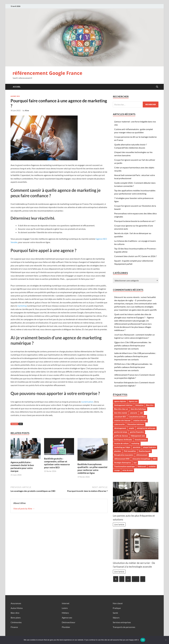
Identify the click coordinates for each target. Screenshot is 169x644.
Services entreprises (122, 622)
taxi (135, 463)
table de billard (121, 353)
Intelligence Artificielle (123, 440)
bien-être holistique (138, 409)
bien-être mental (121, 413)
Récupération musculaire (124, 455)
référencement (142, 455)
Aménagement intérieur (123, 405)
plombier (118, 451)
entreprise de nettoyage (146, 428)
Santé (115, 613)
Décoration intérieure (136, 424)
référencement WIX (122, 459)
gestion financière (137, 432)
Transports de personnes (124, 627)
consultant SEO (120, 417)
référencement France (124, 375)
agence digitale (120, 401)
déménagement (120, 428)
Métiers (65, 613)
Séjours (116, 618)
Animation (139, 405)
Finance (14, 627)
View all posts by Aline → (24, 508)
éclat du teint (128, 470)
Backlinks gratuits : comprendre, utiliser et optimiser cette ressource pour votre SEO (57, 463)
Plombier (66, 627)
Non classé (118, 603)
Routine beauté (145, 451)
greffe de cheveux (121, 436)
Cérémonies (16, 622)
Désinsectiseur (69, 622)
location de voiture (121, 443)
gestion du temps (121, 432)
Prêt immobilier (130, 451)
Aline (27, 111)
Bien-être (150, 405)
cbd (141, 413)
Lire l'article (119, 524)
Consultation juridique (137, 417)
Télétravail (142, 466)
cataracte (134, 413)
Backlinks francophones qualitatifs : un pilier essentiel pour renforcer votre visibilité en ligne (92, 469)
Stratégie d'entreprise (123, 463)
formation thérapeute (124, 382)
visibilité (152, 466)
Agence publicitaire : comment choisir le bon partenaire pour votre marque (22, 467)
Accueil (17, 87)
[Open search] (157, 87)
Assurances (16, 603)
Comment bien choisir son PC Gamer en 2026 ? (135, 256)
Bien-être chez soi (121, 409)
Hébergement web (138, 436)
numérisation (87, 402)
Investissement (141, 440)
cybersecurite (119, 424)
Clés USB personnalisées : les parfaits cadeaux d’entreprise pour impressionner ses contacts (133, 345)
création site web (140, 420)
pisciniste (137, 447)
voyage (117, 470)
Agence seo (15, 96)
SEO (21, 424)
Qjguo (117, 342)
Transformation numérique (124, 466)
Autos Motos (17, 608)
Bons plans (16, 618)
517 (136, 579)
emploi (132, 428)
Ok (143, 640)
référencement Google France (47, 73)
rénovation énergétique (141, 459)
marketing (22, 306)
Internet (66, 603)
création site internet (122, 420)
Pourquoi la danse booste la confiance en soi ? (135, 221)
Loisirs (65, 608)
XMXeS (118, 364)
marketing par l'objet (122, 447)
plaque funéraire (149, 447)
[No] (166, 640)
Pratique (117, 608)
